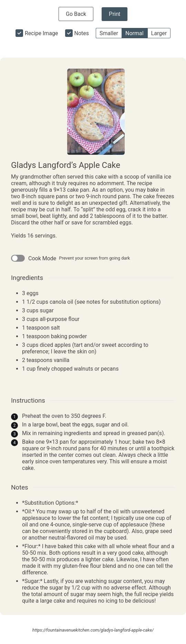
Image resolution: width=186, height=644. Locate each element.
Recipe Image (42, 33)
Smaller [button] (109, 33)
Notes (82, 33)
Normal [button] (135, 33)
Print (115, 14)
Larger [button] (159, 33)
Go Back (76, 14)
